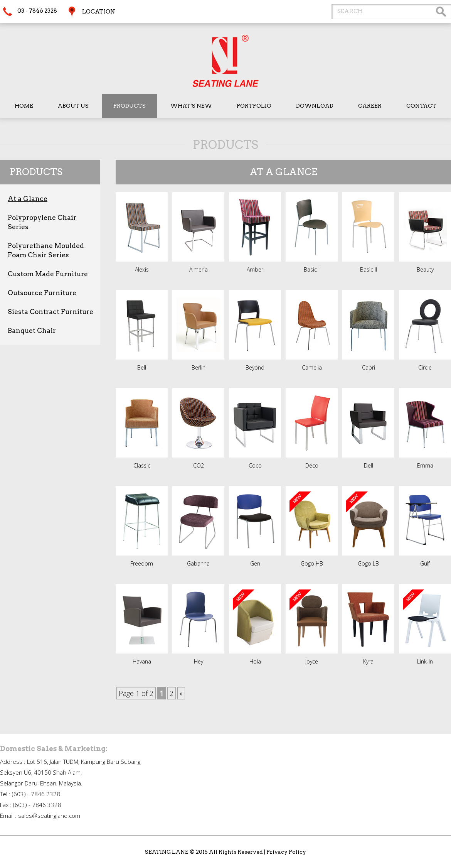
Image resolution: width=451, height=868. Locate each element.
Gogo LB (368, 563)
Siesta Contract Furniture (50, 312)
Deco (312, 465)
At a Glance (28, 199)
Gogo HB (312, 563)
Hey (199, 661)
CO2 (199, 465)
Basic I (312, 269)
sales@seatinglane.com (49, 816)
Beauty (425, 269)
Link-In (425, 661)
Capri (369, 367)
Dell (369, 465)
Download (315, 106)
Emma (425, 465)
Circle (425, 367)
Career (370, 106)
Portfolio (254, 106)
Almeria (199, 269)
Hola (255, 661)
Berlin (199, 367)
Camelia (312, 367)
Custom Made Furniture (48, 274)
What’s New (191, 106)
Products (130, 106)
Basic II (369, 269)
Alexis (142, 269)
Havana (142, 661)
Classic (142, 465)
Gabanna (198, 563)
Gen (255, 563)
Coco (255, 465)
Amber (255, 269)
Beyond (255, 367)
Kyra (368, 661)
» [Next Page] (181, 693)
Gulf (425, 563)
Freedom (142, 563)
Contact (421, 106)
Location (99, 12)
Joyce (312, 661)
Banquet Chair (32, 331)
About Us (73, 106)
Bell (142, 367)
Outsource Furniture (42, 293)
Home (24, 106)
